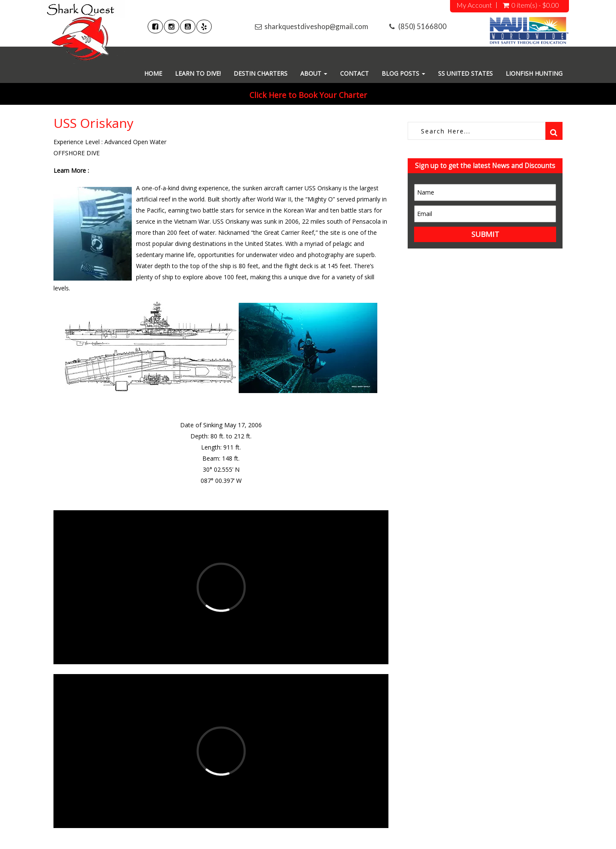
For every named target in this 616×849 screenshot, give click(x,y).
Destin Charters (261, 73)
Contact (354, 73)
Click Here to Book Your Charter (308, 95)
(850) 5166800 (422, 26)
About (314, 73)
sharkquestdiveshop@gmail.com (316, 26)
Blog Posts (403, 73)
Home (153, 73)
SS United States (465, 73)
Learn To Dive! (198, 73)
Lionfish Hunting (534, 73)
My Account (474, 5)
